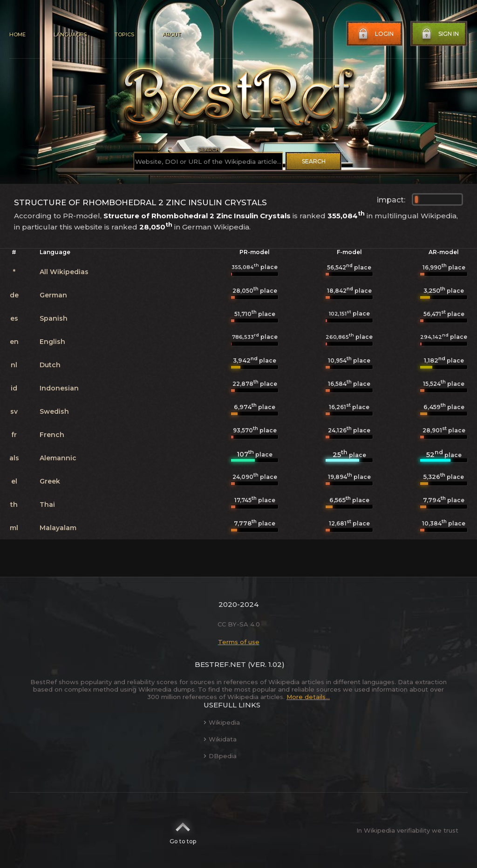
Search (314, 161)
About (171, 34)
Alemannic (58, 458)
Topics (124, 34)
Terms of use (239, 642)
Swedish (54, 411)
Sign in (439, 34)
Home (17, 34)
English (52, 342)
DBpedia (220, 756)
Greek (50, 481)
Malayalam (58, 528)
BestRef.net (220, 664)
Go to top (183, 830)
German (53, 295)
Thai (47, 505)
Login (375, 34)
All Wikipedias (64, 272)
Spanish (54, 318)
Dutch (50, 365)
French (52, 435)
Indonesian (59, 388)
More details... (308, 697)
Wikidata (220, 739)
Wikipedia (222, 722)
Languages (70, 34)
